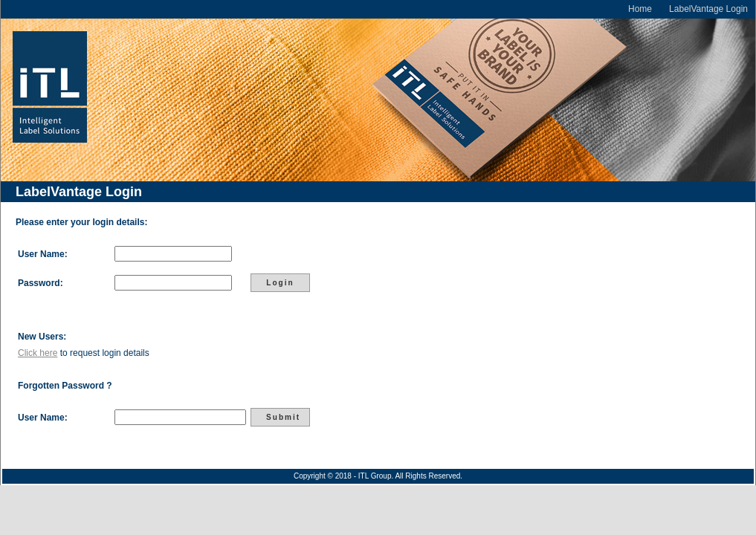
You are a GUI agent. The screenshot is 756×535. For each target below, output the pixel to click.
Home (640, 9)
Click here (38, 353)
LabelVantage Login (708, 9)
